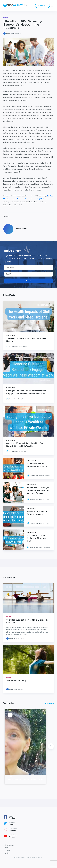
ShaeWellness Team (15, 346)
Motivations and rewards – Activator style (25, 779)
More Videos (50, 703)
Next (51, 746)
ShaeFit (8, 850)
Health (6, 17)
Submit (29, 281)
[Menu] (52, 6)
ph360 (7, 853)
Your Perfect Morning (16, 681)
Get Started (42, 6)
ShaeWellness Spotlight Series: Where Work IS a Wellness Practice (38, 490)
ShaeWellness (11, 335)
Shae (7, 848)
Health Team (10, 33)
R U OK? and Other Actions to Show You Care (37, 538)
